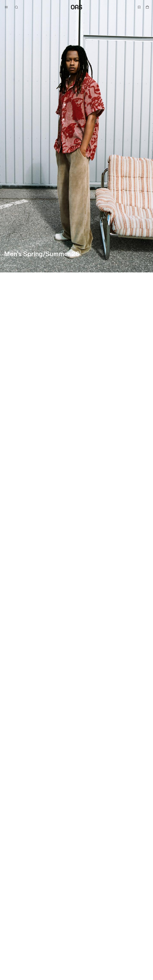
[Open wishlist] (139, 7)
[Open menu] (6, 7)
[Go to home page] (76, 7)
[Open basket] (147, 7)
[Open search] (16, 7)
